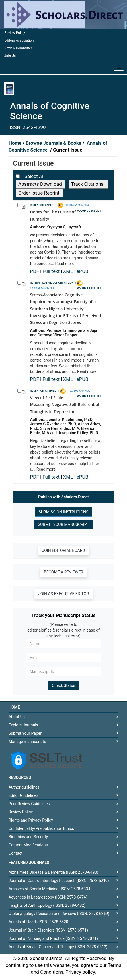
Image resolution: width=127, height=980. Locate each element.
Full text (52, 271)
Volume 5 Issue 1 (89, 211)
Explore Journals (23, 725)
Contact (16, 853)
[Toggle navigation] (119, 67)
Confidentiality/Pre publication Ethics (41, 828)
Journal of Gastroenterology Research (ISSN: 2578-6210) (59, 881)
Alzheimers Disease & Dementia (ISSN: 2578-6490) (53, 872)
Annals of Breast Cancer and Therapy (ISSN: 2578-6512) (58, 947)
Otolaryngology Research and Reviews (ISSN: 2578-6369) (59, 914)
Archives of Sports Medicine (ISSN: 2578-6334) (50, 889)
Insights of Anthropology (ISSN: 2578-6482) (47, 905)
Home (16, 143)
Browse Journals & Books (54, 143)
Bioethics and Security (28, 837)
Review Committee (19, 48)
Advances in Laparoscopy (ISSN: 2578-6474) (48, 897)
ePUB (82, 271)
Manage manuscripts (27, 742)
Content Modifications (28, 845)
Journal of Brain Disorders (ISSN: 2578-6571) (48, 930)
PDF (35, 271)
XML (69, 271)
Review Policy (15, 33)
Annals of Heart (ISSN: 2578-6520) (39, 922)
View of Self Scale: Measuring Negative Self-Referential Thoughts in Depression (65, 405)
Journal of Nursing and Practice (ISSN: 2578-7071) (53, 938)
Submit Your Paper (25, 733)
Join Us (10, 56)
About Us (17, 717)
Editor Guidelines (23, 795)
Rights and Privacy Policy (31, 820)
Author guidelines (24, 787)
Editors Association (19, 40)
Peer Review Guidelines (29, 804)
